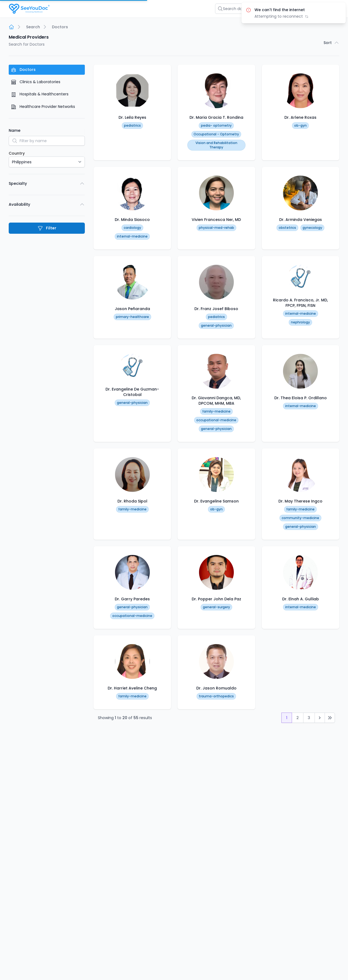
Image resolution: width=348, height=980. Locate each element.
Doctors (23, 70)
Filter (47, 228)
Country (17, 153)
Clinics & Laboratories (36, 82)
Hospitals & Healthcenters (40, 94)
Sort (331, 43)
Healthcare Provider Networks (43, 107)
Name (15, 130)
